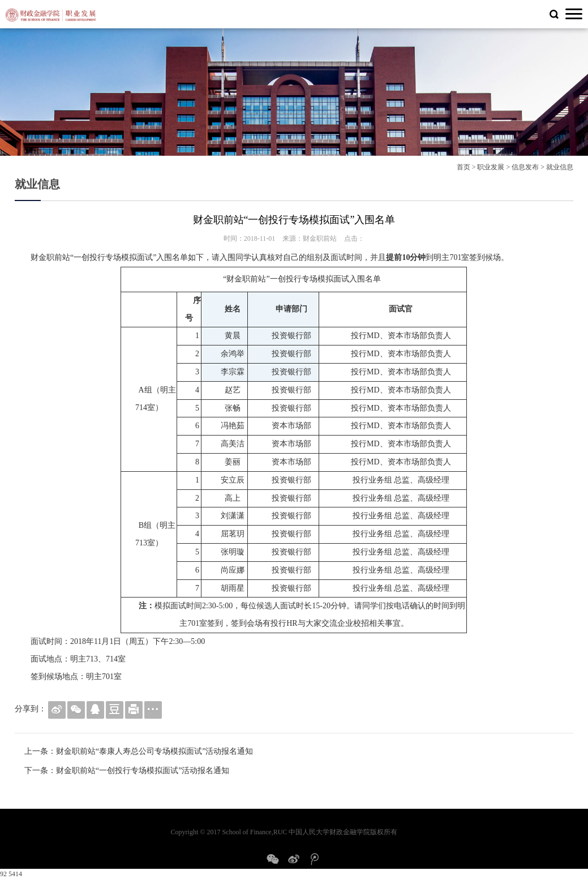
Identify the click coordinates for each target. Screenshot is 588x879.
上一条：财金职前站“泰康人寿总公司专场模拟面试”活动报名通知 (139, 751)
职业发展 (491, 167)
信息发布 (525, 167)
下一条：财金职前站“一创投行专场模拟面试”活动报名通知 (127, 771)
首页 (463, 167)
